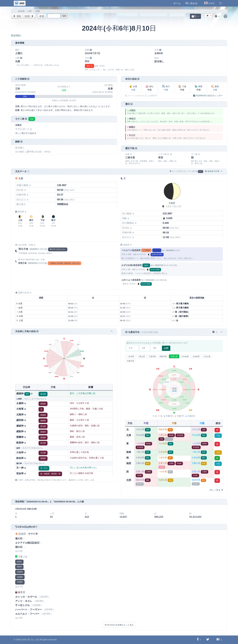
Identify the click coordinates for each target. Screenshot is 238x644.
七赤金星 (196, 356)
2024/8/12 (170, 250)
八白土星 (207, 356)
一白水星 (130, 356)
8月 (30, 11)
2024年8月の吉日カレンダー (208, 96)
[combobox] (208, 16)
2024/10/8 (150, 280)
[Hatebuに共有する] (218, 640)
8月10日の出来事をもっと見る (119, 625)
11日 (29, 16)
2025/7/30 (159, 265)
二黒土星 (141, 356)
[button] (221, 3)
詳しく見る (216, 490)
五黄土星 (174, 356)
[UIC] (20, 3)
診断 (166, 348)
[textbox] (208, 16)
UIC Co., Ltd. (33, 640)
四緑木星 (163, 356)
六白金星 (185, 356)
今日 (42, 16)
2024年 (21, 11)
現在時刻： (17, 36)
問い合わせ (192, 3)
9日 (17, 16)
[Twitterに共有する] (208, 640)
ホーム (177, 3)
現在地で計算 (212, 171)
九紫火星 (130, 361)
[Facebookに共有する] (198, 640)
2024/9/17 (34, 249)
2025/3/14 (33, 263)
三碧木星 (152, 356)
